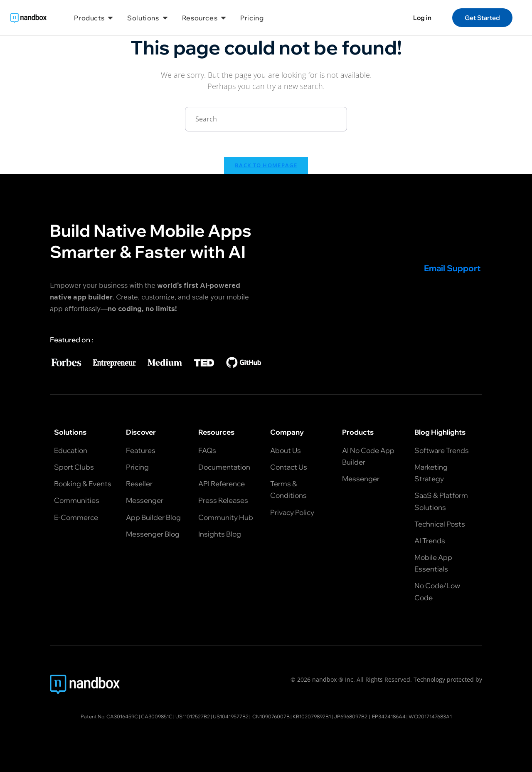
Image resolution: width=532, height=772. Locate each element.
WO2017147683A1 (430, 716)
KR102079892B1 (312, 716)
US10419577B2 (231, 716)
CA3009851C (157, 716)
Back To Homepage (266, 165)
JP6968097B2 (351, 716)
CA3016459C (122, 716)
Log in (422, 18)
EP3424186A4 (389, 716)
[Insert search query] (266, 119)
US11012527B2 (193, 716)
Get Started (482, 18)
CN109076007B (271, 716)
